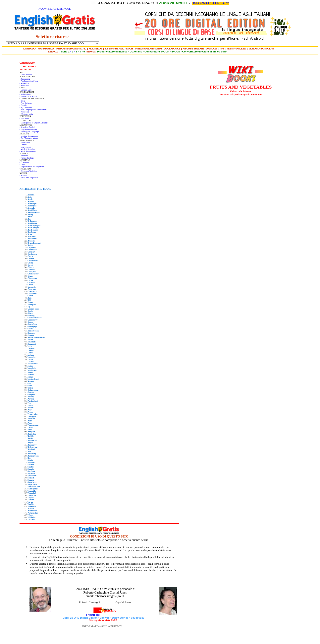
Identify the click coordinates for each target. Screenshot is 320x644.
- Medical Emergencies (29, 136)
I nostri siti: (94, 615)
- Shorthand (24, 85)
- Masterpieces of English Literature (34, 123)
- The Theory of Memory (29, 138)
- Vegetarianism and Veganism (32, 167)
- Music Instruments (28, 151)
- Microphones (25, 147)
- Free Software (26, 103)
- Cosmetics (24, 162)
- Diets (22, 164)
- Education (24, 118)
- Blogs (22, 101)
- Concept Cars (26, 90)
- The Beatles (25, 143)
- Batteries (24, 156)
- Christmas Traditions (28, 171)
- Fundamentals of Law (29, 81)
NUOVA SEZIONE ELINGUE (55, 9)
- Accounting (25, 79)
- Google (23, 105)
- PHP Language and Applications (33, 110)
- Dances (23, 145)
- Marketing (24, 83)
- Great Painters (26, 74)
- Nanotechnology (27, 158)
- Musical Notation (27, 149)
